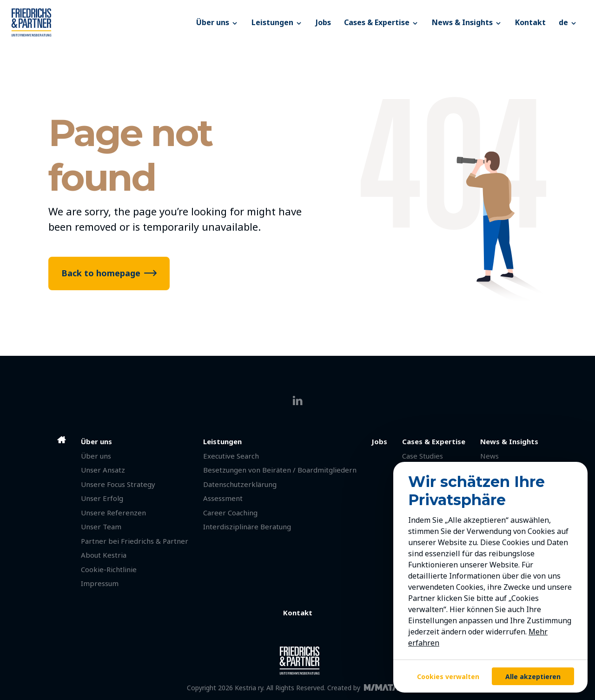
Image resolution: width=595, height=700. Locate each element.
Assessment (223, 498)
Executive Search (231, 456)
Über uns (96, 456)
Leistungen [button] (277, 22)
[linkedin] (298, 401)
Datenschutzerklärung (240, 484)
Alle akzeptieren (533, 677)
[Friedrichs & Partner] (100, 22)
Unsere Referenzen (113, 513)
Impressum (100, 583)
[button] (568, 22)
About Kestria (104, 555)
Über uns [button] (217, 22)
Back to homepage (101, 273)
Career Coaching (230, 513)
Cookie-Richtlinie (109, 569)
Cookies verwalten (448, 677)
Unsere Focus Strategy (118, 484)
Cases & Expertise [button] (381, 22)
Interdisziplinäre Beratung (247, 527)
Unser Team (101, 527)
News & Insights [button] (467, 22)
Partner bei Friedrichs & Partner (135, 541)
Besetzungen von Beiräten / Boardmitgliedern (280, 470)
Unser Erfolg (102, 498)
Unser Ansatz (103, 470)
